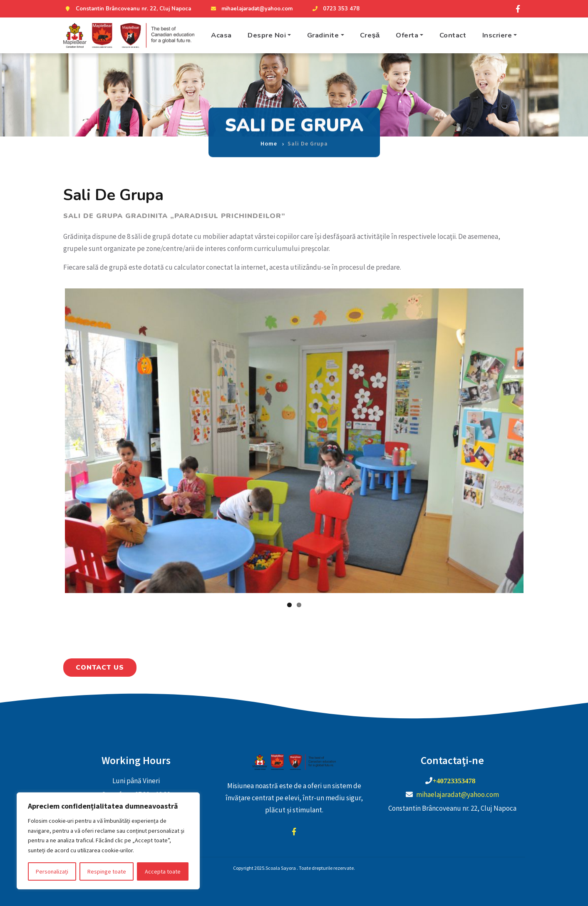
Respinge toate (107, 871)
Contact (453, 35)
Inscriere (497, 35)
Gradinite (323, 35)
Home (269, 138)
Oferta (407, 35)
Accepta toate (163, 871)
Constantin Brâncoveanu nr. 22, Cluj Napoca (127, 9)
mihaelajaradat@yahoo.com (251, 9)
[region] (108, 841)
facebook (294, 832)
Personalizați (52, 871)
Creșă (370, 35)
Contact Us (100, 668)
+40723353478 (454, 781)
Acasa (221, 35)
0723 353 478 (335, 9)
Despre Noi (267, 35)
